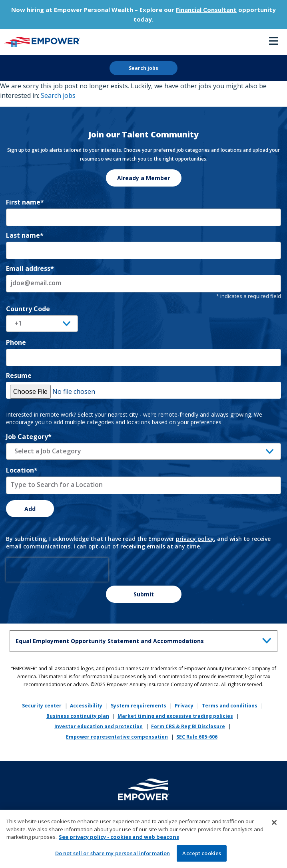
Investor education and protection (99, 726)
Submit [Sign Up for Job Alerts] (144, 594)
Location (22, 470)
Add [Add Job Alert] (30, 509)
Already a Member (143, 178)
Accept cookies (202, 856)
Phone (16, 342)
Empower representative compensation (117, 737)
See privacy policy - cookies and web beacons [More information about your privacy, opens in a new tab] (119, 840)
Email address (30, 268)
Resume (19, 375)
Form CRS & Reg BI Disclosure (188, 726)
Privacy (184, 706)
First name (25, 202)
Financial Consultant (206, 10)
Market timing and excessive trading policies (175, 716)
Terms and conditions (230, 706)
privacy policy (195, 539)
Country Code (28, 309)
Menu (274, 41)
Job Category (29, 437)
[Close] (274, 825)
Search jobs (143, 68)
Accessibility (86, 706)
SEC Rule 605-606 (197, 737)
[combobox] (143, 485)
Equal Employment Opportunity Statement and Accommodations (145, 640)
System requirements (139, 706)
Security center (42, 706)
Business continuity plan (78, 716)
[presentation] (57, 570)
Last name (25, 235)
